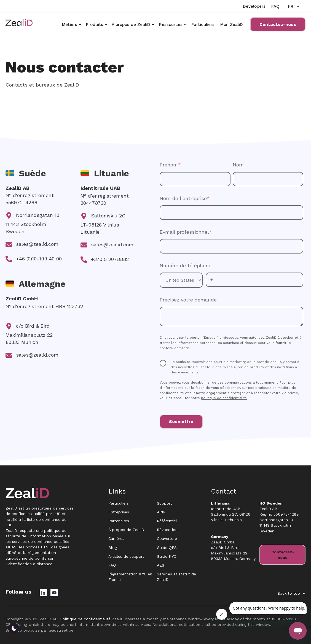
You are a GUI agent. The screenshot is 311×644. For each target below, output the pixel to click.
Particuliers (203, 25)
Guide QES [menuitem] (167, 548)
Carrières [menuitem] (116, 538)
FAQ (275, 6)
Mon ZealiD (232, 25)
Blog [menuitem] (113, 548)
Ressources (171, 25)
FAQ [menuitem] (112, 565)
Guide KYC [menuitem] (167, 556)
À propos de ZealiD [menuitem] (126, 530)
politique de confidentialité (224, 398)
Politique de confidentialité (85, 619)
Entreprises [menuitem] (119, 512)
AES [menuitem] (161, 565)
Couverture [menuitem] (167, 538)
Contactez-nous (278, 24)
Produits (95, 25)
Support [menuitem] (164, 503)
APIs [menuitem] (161, 512)
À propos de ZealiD (131, 25)
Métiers (70, 25)
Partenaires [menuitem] (119, 521)
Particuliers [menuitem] (119, 503)
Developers (254, 6)
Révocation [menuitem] (167, 530)
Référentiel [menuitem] (167, 521)
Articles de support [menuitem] (126, 556)
